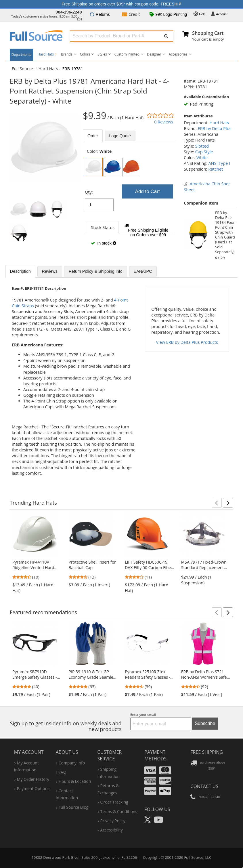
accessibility (112, 830)
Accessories (178, 54)
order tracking (114, 802)
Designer (154, 54)
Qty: (89, 192)
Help (200, 14)
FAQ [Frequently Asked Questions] (63, 772)
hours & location (75, 781)
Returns (100, 14)
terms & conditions (119, 811)
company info (72, 763)
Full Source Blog (74, 807)
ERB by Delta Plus (215, 128)
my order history (33, 779)
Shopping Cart (208, 33)
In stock (104, 243)
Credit (131, 15)
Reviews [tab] (50, 271)
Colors (85, 54)
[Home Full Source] (22, 69)
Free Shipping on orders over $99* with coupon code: (122, 4)
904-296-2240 (69, 12)
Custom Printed (127, 54)
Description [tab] (20, 271)
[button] (217, 503)
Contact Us (204, 786)
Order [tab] (93, 136)
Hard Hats (47, 54)
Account (219, 14)
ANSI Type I (219, 163)
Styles (102, 54)
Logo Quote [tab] (120, 136)
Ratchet (216, 169)
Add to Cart (148, 191)
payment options (33, 788)
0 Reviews (164, 122)
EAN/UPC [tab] (143, 271)
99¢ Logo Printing (168, 15)
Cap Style (204, 152)
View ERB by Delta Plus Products (187, 342)
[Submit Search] (166, 36)
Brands (67, 54)
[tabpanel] (129, 200)
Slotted (202, 146)
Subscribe (205, 723)
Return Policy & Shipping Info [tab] (96, 271)
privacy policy (113, 821)
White (202, 158)
